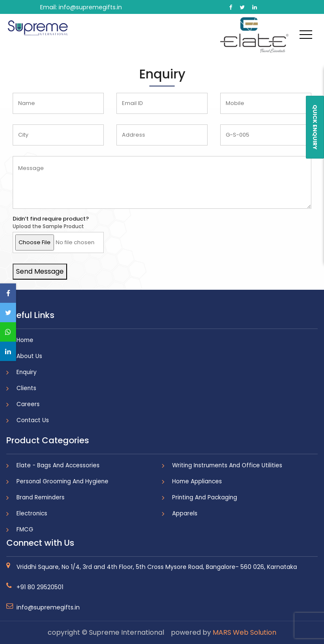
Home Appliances (197, 481)
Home (25, 340)
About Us (29, 356)
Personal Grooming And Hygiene (62, 481)
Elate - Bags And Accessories (58, 465)
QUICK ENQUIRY (315, 127)
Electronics (32, 513)
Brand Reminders (40, 497)
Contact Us (33, 420)
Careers (28, 404)
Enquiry (27, 372)
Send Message (40, 271)
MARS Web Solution (244, 632)
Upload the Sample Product (48, 226)
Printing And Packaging (205, 497)
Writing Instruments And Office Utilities (227, 465)
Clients (26, 388)
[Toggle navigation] (306, 34)
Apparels (185, 513)
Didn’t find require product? (51, 219)
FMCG (25, 529)
